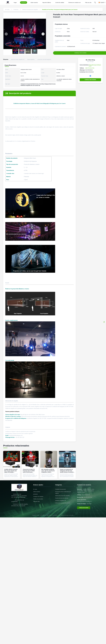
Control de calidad (60, 3)
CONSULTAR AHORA (90, 80)
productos (35, 494)
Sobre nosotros (34, 3)
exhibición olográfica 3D (61, 501)
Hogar (15, 3)
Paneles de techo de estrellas (62, 498)
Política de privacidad (38, 499)
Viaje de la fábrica (47, 3)
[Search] (95, 2)
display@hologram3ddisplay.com (84, 501)
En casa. (35, 489)
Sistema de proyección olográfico (63, 496)
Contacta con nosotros (38, 497)
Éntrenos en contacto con (75, 3)
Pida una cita (88, 3)
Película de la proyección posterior (63, 503)
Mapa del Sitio (36, 501)
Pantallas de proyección (61, 489)
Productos (24, 3)
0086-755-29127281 (90, 68)
